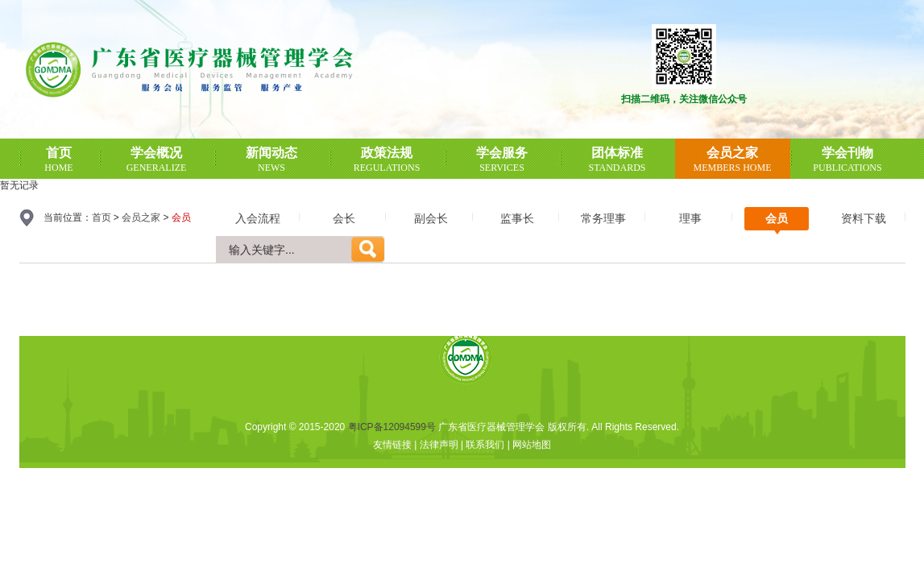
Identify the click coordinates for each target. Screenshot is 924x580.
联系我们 (485, 445)
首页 (102, 217)
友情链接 (392, 445)
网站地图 (532, 445)
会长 (344, 218)
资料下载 (864, 218)
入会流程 (258, 218)
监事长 (517, 218)
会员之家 (141, 217)
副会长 (431, 218)
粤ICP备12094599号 (392, 427)
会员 (777, 218)
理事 (690, 218)
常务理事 (603, 218)
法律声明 (439, 445)
